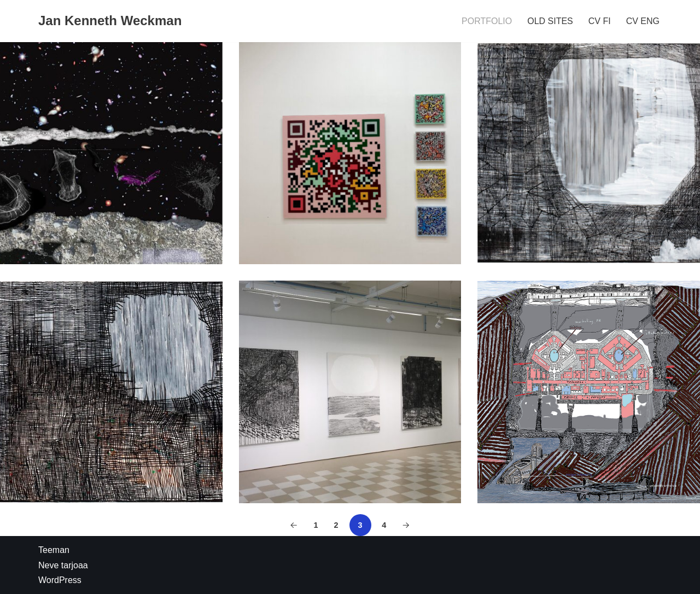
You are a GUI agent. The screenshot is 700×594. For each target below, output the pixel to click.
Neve (48, 565)
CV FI (600, 21)
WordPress (60, 580)
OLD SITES (550, 21)
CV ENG (643, 21)
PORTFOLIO (487, 21)
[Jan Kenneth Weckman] (110, 21)
